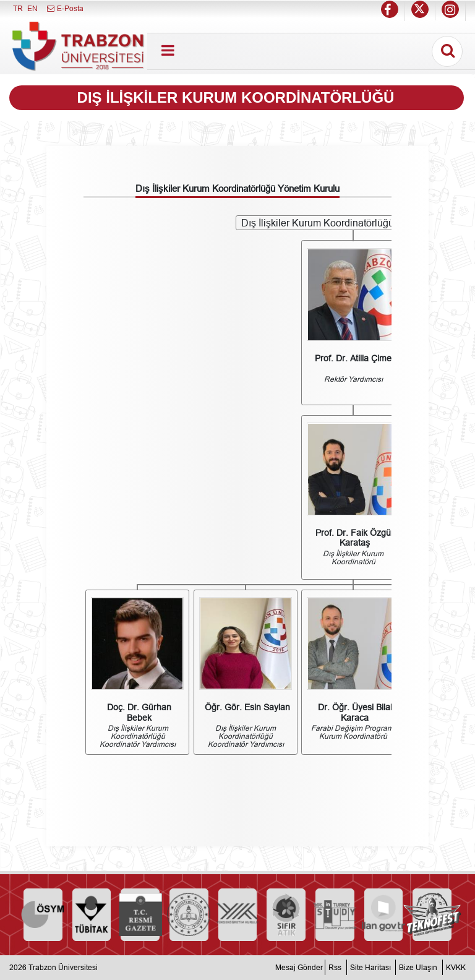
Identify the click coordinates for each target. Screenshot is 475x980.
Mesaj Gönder (299, 967)
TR (18, 8)
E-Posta (65, 8)
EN (32, 8)
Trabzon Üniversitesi (63, 967)
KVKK (456, 967)
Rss (335, 967)
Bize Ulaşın (418, 967)
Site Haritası (370, 967)
